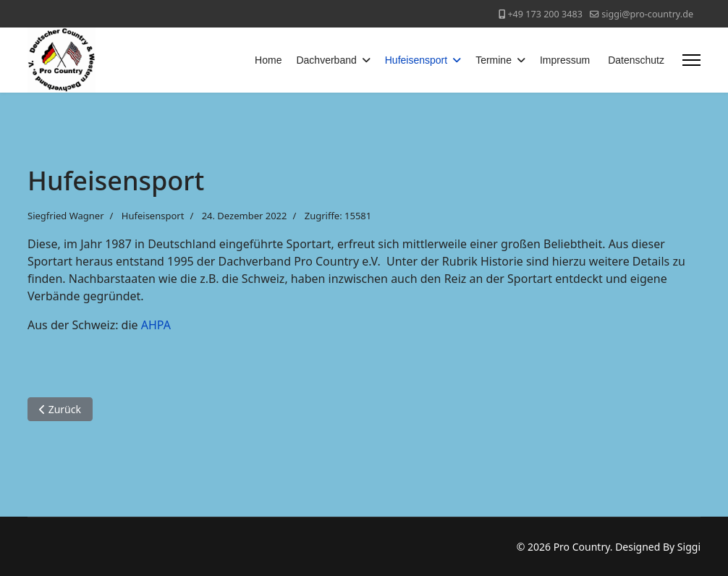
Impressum (565, 60)
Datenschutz (636, 60)
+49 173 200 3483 (545, 14)
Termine (494, 60)
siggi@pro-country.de (647, 14)
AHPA (156, 325)
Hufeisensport (416, 60)
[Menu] (691, 60)
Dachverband (326, 60)
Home (268, 60)
